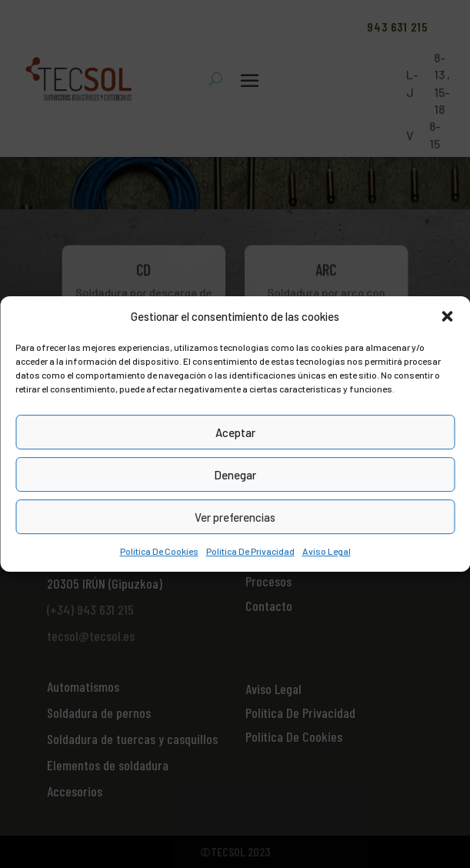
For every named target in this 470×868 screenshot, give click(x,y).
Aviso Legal (327, 552)
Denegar (235, 475)
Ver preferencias (235, 517)
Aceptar (235, 432)
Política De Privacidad (250, 552)
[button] (447, 316)
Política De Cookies (159, 552)
